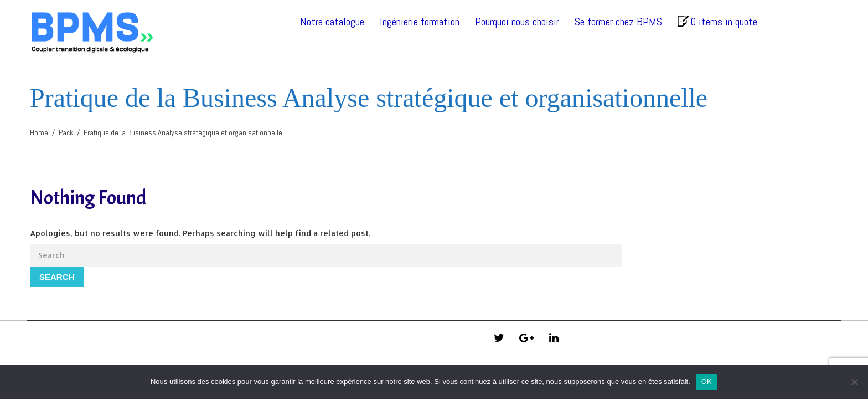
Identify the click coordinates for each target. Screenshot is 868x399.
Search (57, 277)
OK (707, 382)
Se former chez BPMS (618, 22)
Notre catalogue (332, 22)
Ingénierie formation (420, 22)
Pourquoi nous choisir (517, 22)
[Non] (854, 382)
